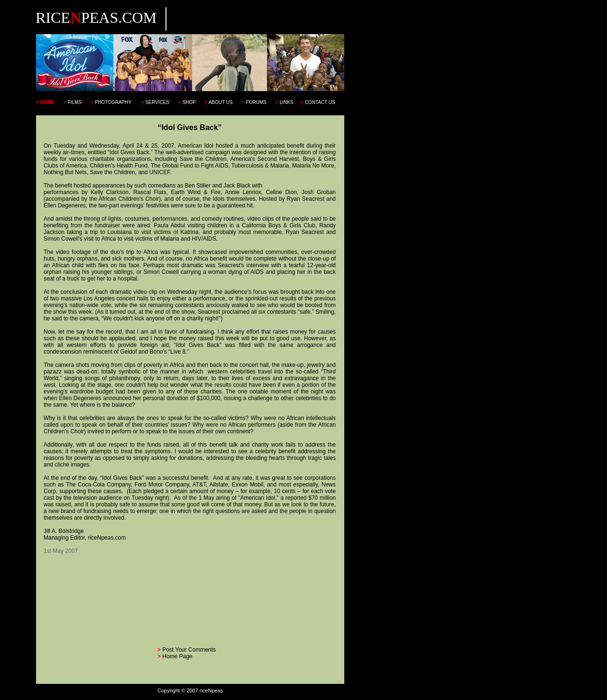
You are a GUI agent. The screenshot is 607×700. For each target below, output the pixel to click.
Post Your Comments (189, 650)
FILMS (75, 102)
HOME (47, 102)
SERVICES (157, 102)
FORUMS (256, 102)
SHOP (189, 102)
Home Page (177, 656)
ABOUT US (221, 102)
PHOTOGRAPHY (113, 102)
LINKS (287, 102)
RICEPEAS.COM (96, 18)
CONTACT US (320, 102)
